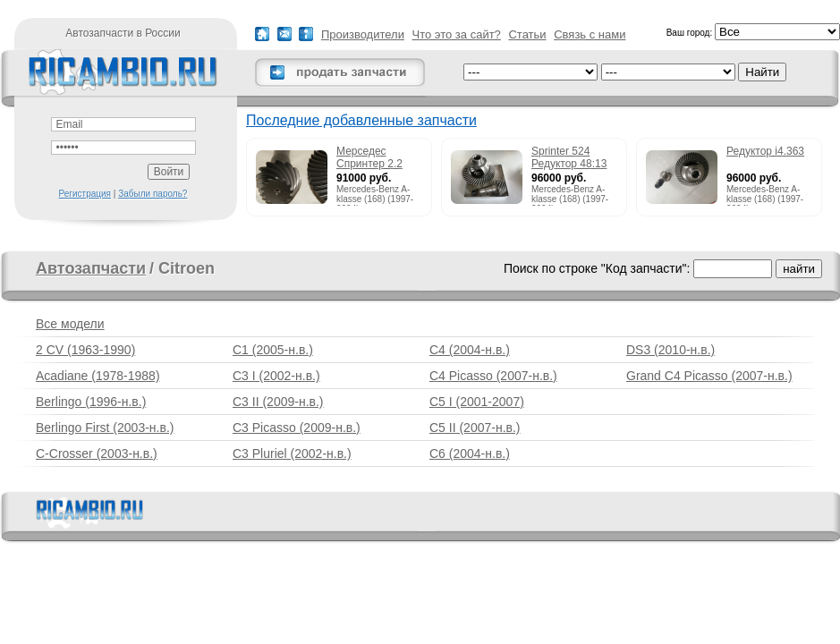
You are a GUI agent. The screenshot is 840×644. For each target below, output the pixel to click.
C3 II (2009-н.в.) (278, 402)
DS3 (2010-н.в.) (670, 350)
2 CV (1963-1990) (85, 350)
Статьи (527, 34)
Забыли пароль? (153, 194)
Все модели (70, 324)
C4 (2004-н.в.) (470, 350)
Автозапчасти (91, 268)
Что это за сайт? (457, 34)
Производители (363, 34)
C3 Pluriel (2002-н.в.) (292, 453)
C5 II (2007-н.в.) (475, 428)
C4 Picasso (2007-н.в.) (493, 376)
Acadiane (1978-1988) (98, 376)
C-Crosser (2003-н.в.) (97, 453)
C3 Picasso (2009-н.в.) (297, 428)
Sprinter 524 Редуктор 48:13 (569, 157)
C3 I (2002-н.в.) (276, 376)
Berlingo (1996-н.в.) (91, 402)
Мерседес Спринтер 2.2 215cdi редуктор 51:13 (376, 158)
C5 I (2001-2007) (477, 402)
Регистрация (85, 194)
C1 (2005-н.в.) (273, 350)
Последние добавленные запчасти (361, 120)
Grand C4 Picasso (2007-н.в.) (709, 376)
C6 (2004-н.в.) (470, 453)
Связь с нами (590, 34)
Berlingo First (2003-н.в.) (105, 428)
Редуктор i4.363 (765, 151)
